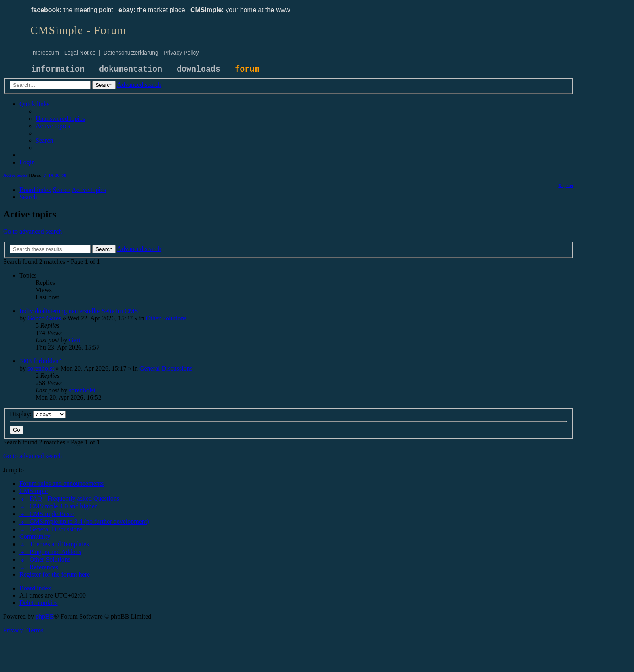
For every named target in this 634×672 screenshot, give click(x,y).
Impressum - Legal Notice (63, 53)
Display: (38, 414)
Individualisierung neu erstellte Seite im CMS (79, 311)
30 (57, 175)
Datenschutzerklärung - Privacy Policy (151, 53)
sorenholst (41, 368)
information (58, 69)
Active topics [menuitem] (15, 175)
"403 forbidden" (40, 361)
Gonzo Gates (44, 318)
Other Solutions (166, 318)
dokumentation (131, 69)
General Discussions (166, 368)
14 (51, 175)
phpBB (45, 616)
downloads (199, 69)
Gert (74, 340)
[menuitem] (60, 119)
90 (64, 175)
